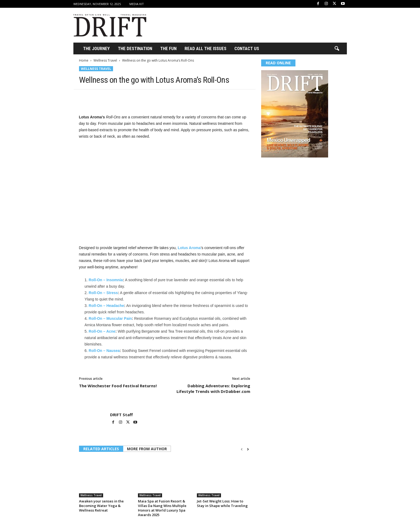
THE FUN (168, 48)
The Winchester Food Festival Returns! (118, 386)
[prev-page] (242, 449)
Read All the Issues (205, 48)
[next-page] (248, 449)
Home (84, 60)
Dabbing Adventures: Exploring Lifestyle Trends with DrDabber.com (213, 388)
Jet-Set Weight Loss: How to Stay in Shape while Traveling (222, 503)
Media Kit (137, 4)
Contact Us (247, 48)
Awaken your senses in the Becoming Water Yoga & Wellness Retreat (101, 506)
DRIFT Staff (121, 415)
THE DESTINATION (135, 48)
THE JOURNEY (96, 48)
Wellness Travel (105, 60)
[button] (337, 49)
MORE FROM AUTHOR (147, 449)
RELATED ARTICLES (101, 449)
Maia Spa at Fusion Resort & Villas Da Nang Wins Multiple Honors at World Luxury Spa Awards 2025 (162, 508)
